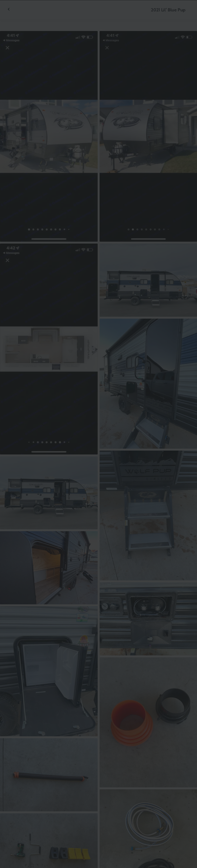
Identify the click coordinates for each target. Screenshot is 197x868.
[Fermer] (185, 12)
